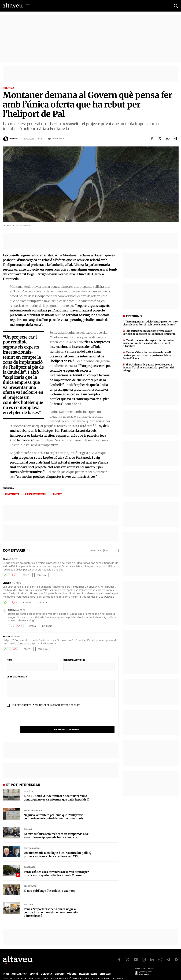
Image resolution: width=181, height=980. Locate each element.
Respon (27, 575)
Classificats (88, 967)
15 (8, 649)
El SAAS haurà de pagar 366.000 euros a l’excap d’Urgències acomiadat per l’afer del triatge (148, 368)
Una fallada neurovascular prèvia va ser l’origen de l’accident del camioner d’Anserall (149, 332)
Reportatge (30, 879)
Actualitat (19, 967)
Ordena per (95, 551)
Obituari (106, 967)
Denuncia (42, 575)
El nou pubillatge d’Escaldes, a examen (49, 884)
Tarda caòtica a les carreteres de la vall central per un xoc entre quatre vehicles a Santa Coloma (56, 866)
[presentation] (33, 719)
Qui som (7, 971)
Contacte (20, 971)
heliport (57, 494)
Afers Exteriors (33, 803)
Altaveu (14, 139)
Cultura (46, 967)
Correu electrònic (74, 660)
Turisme (28, 822)
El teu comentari (17, 677)
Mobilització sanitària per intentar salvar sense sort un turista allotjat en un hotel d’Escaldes (149, 343)
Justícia (28, 784)
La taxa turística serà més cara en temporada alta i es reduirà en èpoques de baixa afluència (57, 828)
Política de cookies (97, 971)
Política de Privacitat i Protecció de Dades (57, 705)
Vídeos (72, 967)
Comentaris (58, 139)
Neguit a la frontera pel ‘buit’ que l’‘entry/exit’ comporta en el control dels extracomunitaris (54, 810)
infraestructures (35, 494)
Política (8, 88)
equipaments (12, 494)
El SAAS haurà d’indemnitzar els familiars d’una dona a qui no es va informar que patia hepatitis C (56, 791)
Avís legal (118, 971)
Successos (30, 860)
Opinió (34, 967)
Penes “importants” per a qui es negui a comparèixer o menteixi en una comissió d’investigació (51, 905)
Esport (60, 967)
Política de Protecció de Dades (64, 971)
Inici (6, 967)
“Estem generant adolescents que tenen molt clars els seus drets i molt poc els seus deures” (151, 323)
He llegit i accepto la (43, 705)
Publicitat (35, 971)
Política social (32, 841)
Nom (9, 660)
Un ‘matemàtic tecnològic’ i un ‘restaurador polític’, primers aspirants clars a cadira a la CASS (57, 847)
